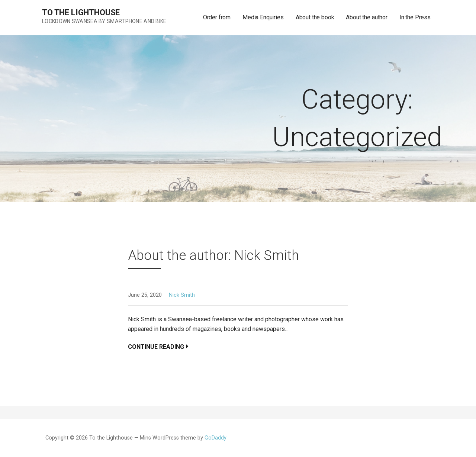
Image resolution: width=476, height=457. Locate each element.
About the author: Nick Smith (213, 255)
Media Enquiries (263, 17)
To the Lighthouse (81, 12)
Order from (217, 17)
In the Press (415, 17)
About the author (366, 17)
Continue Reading (156, 347)
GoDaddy (216, 438)
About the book (315, 17)
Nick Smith (182, 295)
